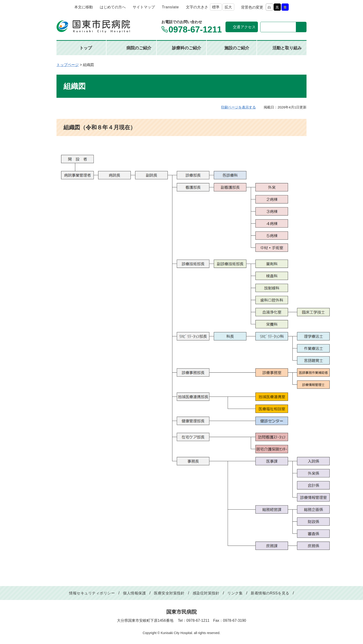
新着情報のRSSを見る (270, 593)
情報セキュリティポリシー (92, 593)
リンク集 (235, 593)
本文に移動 (84, 7)
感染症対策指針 (206, 593)
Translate (170, 7)
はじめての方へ (113, 7)
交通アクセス (244, 27)
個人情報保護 (134, 593)
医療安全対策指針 (169, 593)
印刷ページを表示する (238, 107)
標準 (216, 7)
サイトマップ (144, 7)
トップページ (68, 65)
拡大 (228, 7)
